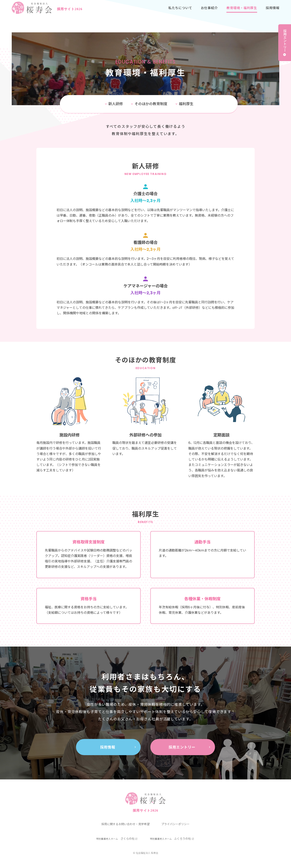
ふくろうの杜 (171, 839)
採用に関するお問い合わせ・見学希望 (125, 824)
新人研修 (116, 104)
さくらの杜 (115, 839)
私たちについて (180, 12)
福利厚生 (186, 104)
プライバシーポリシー (175, 824)
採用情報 (273, 12)
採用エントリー (285, 40)
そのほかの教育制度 (151, 104)
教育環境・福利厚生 (242, 12)
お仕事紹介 (209, 12)
